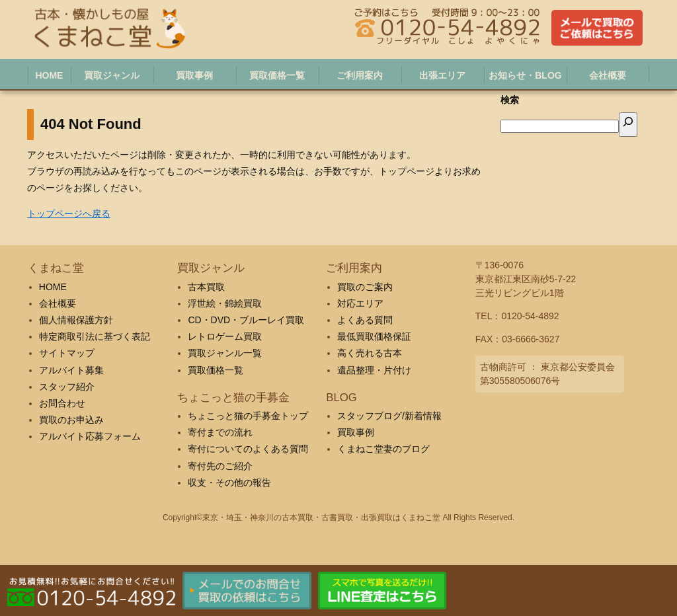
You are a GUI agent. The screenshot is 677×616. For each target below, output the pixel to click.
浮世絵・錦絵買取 (225, 303)
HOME (53, 287)
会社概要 (58, 303)
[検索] (628, 125)
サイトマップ (67, 353)
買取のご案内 (365, 287)
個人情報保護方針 (76, 320)
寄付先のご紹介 (220, 466)
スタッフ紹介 (67, 387)
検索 (510, 100)
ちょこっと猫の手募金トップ (248, 416)
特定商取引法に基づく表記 (95, 336)
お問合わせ (62, 403)
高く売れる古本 (370, 353)
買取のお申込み (71, 420)
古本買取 (206, 287)
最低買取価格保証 (374, 336)
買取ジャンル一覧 (225, 353)
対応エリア (360, 303)
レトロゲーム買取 (225, 336)
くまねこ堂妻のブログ (383, 449)
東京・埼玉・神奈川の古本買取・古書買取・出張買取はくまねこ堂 (321, 518)
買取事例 (356, 432)
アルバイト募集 (71, 370)
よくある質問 (365, 320)
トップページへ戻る (69, 213)
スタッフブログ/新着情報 (389, 416)
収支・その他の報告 (229, 482)
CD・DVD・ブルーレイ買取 (246, 320)
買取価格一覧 (216, 370)
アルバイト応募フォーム (90, 436)
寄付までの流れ (220, 432)
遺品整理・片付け (374, 370)
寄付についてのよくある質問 (248, 449)
